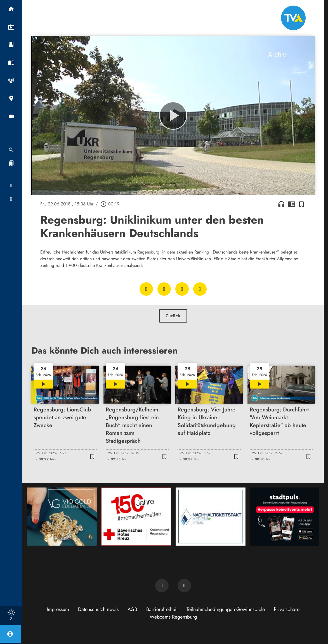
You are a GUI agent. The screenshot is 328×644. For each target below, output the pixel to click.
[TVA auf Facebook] (162, 586)
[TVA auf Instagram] (184, 586)
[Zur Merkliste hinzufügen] (301, 204)
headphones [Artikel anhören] (281, 204)
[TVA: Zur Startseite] (293, 18)
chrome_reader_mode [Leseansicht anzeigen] (291, 204)
